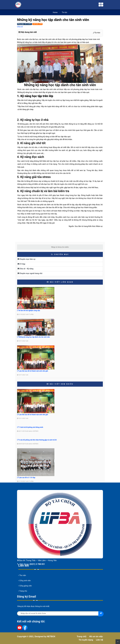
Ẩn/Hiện (97, 33)
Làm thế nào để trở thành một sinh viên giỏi (33, 371)
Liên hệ (99, 640)
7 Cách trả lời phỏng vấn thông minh (30, 427)
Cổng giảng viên (25, 586)
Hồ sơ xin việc (96, 637)
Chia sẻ (20, 27)
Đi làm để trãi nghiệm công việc (29, 311)
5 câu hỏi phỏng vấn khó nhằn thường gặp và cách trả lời (37, 440)
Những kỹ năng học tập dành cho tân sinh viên (33, 337)
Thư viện (22, 575)
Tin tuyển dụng (86, 640)
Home (55, 12)
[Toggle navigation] (101, 5)
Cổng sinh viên (25, 581)
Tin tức (64, 12)
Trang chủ (23, 591)
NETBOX (51, 637)
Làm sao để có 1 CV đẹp (26, 478)
